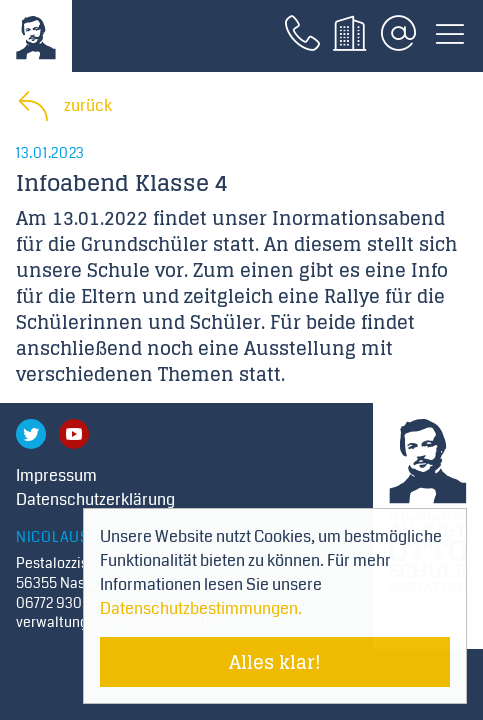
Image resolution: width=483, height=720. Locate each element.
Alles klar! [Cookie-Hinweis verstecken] (275, 662)
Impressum (56, 475)
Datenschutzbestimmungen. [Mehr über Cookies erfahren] (201, 608)
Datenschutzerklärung (95, 499)
